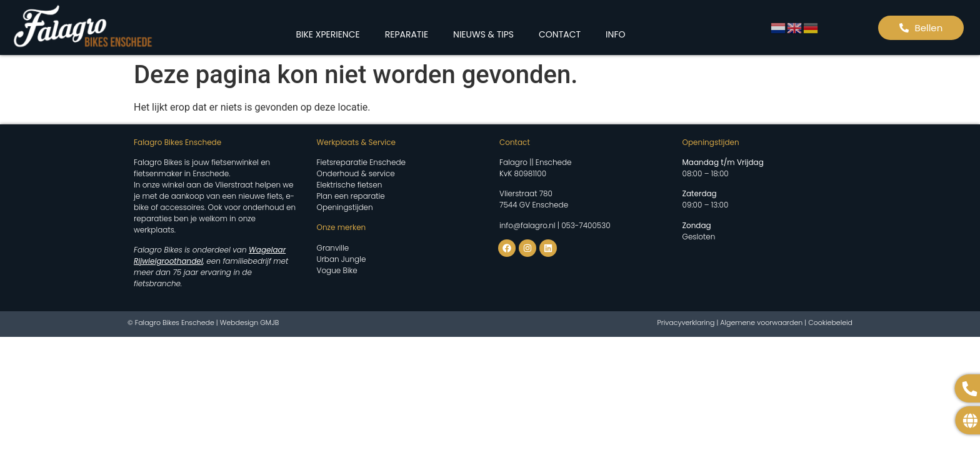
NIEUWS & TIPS (483, 34)
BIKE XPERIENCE (327, 34)
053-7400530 (586, 225)
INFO (615, 34)
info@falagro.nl (527, 225)
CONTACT (560, 34)
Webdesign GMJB (250, 322)
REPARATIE (407, 34)
